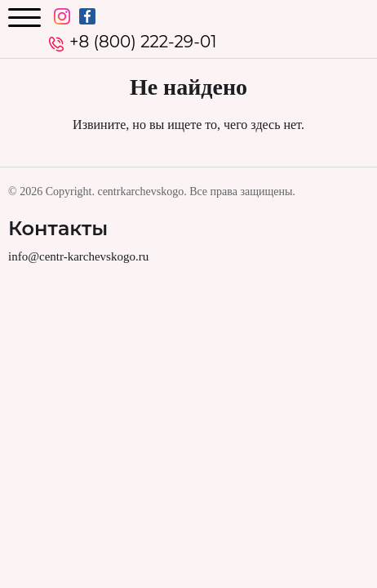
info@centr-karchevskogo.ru (78, 256)
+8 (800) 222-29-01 (143, 42)
